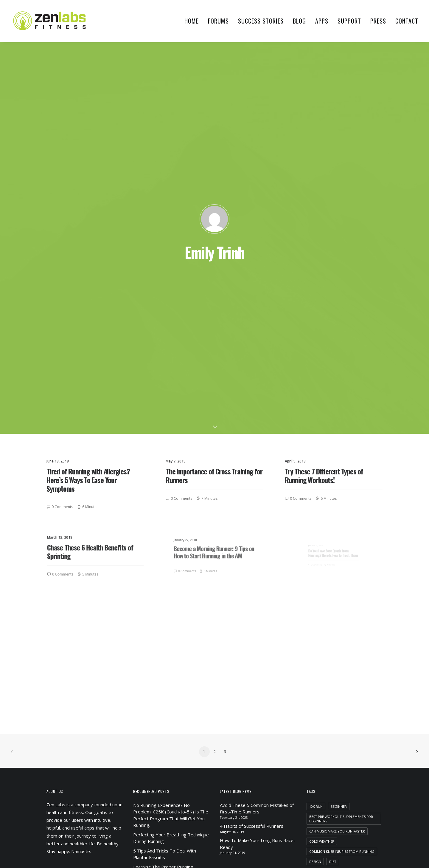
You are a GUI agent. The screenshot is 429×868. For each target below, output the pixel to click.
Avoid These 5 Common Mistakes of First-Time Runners (257, 545)
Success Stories (261, 21)
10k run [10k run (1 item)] (316, 543)
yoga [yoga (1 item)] (314, 821)
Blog (299, 21)
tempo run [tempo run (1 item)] (319, 811)
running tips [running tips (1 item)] (321, 760)
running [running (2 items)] (360, 730)
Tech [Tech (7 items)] (370, 801)
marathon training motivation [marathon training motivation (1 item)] (338, 710)
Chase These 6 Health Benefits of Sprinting (92, 271)
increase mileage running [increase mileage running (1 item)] (332, 689)
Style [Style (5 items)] (356, 791)
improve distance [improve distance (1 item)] (325, 679)
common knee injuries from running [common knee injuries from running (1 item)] (342, 588)
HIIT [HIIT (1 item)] (312, 649)
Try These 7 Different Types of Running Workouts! (324, 194)
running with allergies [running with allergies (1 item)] (330, 770)
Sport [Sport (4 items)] (370, 780)
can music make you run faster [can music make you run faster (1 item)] (337, 568)
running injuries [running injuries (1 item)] (324, 740)
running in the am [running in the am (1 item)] (325, 750)
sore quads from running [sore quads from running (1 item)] (333, 780)
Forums (218, 21)
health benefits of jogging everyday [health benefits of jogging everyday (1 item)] (342, 639)
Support (349, 21)
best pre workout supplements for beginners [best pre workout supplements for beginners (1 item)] (341, 555)
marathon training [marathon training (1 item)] (354, 699)
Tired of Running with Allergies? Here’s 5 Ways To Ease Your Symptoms (88, 198)
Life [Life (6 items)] (366, 689)
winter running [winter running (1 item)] (351, 811)
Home (192, 21)
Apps (322, 21)
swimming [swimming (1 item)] (349, 801)
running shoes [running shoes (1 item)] (363, 750)
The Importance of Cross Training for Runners (214, 194)
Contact (407, 21)
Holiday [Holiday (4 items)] (331, 649)
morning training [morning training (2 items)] (325, 720)
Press (378, 21)
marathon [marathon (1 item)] (319, 699)
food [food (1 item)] (314, 628)
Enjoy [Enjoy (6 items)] (367, 608)
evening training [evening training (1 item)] (324, 618)
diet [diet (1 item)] (333, 598)
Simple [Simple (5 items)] (365, 770)
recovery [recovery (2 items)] (336, 730)
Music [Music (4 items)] (314, 730)
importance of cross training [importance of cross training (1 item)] (336, 669)
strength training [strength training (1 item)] (326, 791)
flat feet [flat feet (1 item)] (356, 618)
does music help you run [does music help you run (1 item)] (331, 608)
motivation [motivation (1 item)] (360, 720)
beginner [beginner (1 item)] (339, 543)
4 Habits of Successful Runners (252, 563)
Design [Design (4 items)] (315, 598)
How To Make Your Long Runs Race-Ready (258, 580)
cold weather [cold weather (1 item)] (322, 578)
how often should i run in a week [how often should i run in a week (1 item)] (339, 659)
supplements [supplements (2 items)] (321, 801)
